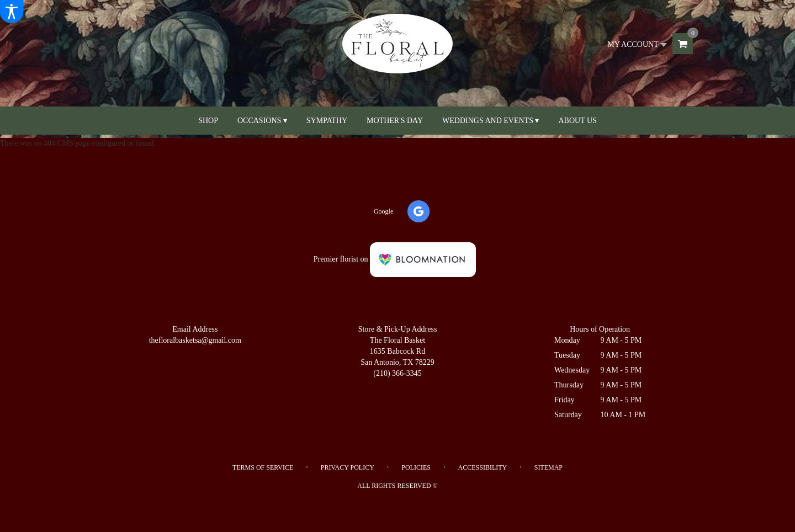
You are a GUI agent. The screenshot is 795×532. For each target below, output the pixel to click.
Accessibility (483, 467)
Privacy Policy (348, 467)
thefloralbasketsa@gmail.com (195, 340)
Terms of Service (263, 467)
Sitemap (548, 467)
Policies (416, 467)
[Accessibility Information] (12, 12)
